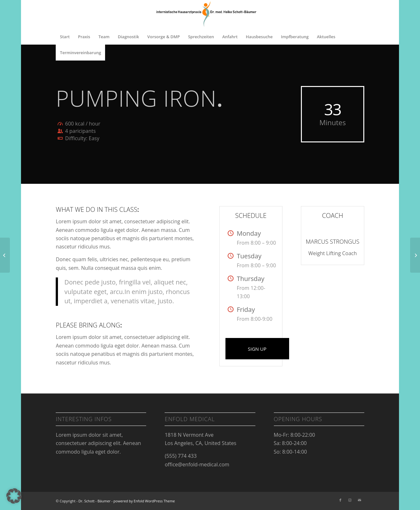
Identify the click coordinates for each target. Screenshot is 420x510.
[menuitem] (65, 37)
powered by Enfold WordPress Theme (144, 501)
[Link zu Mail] (359, 500)
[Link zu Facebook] (340, 500)
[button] (14, 496)
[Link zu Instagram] (350, 500)
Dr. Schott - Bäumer (94, 501)
